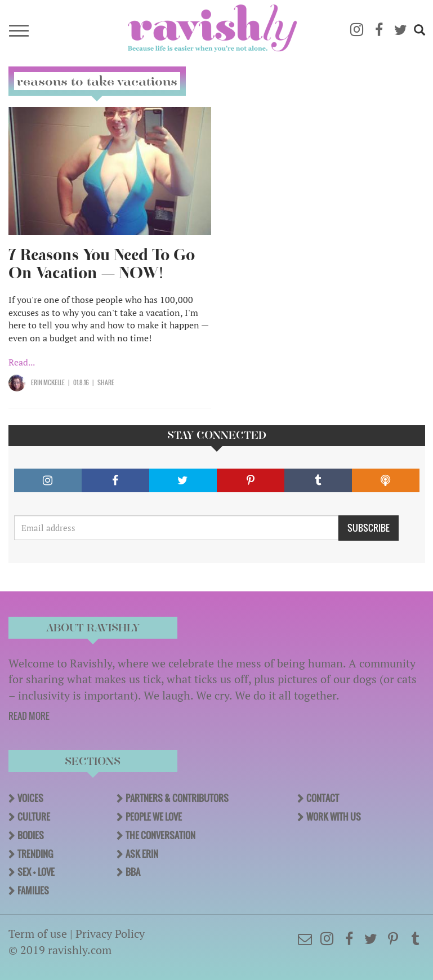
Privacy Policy (110, 934)
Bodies (31, 835)
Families (33, 890)
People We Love (154, 817)
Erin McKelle (48, 382)
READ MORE (29, 716)
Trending (35, 854)
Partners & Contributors (177, 798)
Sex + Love (36, 872)
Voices (30, 798)
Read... (22, 362)
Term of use (38, 934)
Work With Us (334, 817)
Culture (34, 817)
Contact (323, 798)
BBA (133, 872)
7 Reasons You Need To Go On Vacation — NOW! (102, 264)
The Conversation (160, 835)
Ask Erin (142, 854)
